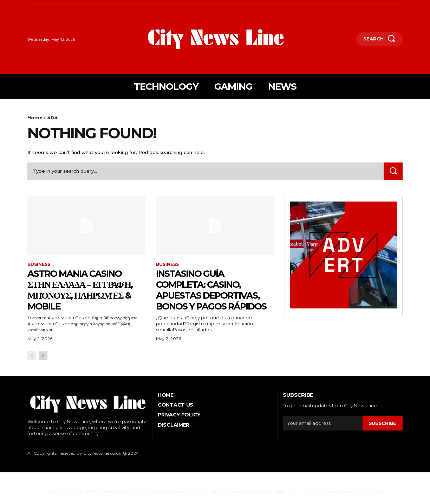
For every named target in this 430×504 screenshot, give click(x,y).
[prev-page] (32, 367)
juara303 (54, 502)
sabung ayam (325, 502)
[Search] (393, 171)
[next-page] (43, 367)
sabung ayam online (118, 502)
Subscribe (383, 434)
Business (39, 264)
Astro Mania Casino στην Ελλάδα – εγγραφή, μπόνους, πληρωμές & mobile (86, 289)
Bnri (292, 502)
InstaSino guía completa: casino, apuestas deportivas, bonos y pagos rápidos (213, 295)
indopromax (74, 502)
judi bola (93, 502)
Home (35, 117)
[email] (323, 434)
